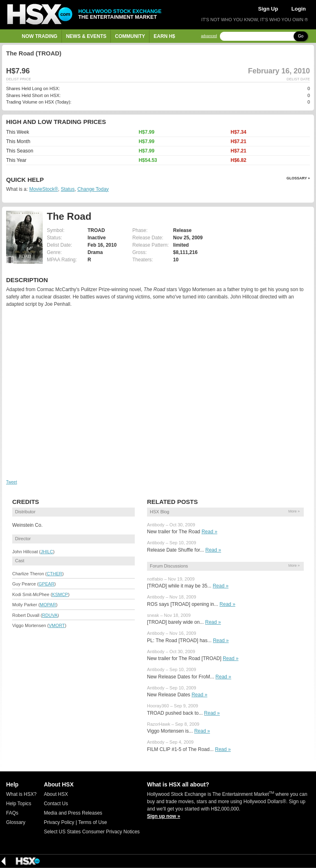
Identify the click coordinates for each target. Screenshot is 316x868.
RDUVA (50, 615)
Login (299, 9)
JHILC (47, 552)
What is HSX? (21, 794)
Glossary (16, 822)
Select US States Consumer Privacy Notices (92, 832)
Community (130, 36)
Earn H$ (164, 36)
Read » (210, 532)
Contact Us (56, 804)
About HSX (56, 794)
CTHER (55, 574)
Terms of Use (93, 822)
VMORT (57, 625)
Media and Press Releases (73, 813)
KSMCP (60, 594)
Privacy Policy (59, 822)
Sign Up (268, 9)
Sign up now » (163, 816)
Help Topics (19, 804)
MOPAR (48, 605)
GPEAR (47, 584)
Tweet (12, 482)
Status (68, 189)
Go (301, 36)
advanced (209, 36)
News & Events (86, 36)
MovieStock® (44, 189)
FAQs (12, 813)
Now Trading (40, 36)
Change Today (93, 189)
